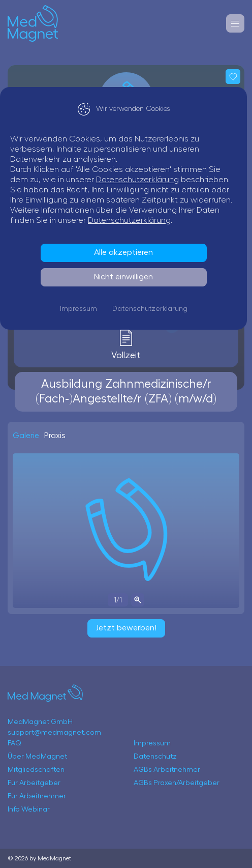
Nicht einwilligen (126, 277)
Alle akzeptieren (126, 252)
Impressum (81, 309)
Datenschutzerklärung (143, 180)
